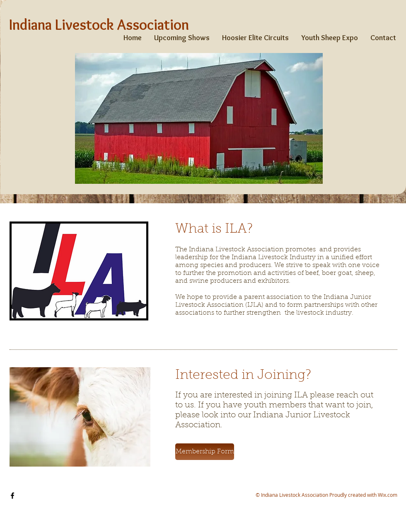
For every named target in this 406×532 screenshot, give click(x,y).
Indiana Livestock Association (99, 24)
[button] (205, 452)
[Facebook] (12, 496)
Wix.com (388, 495)
